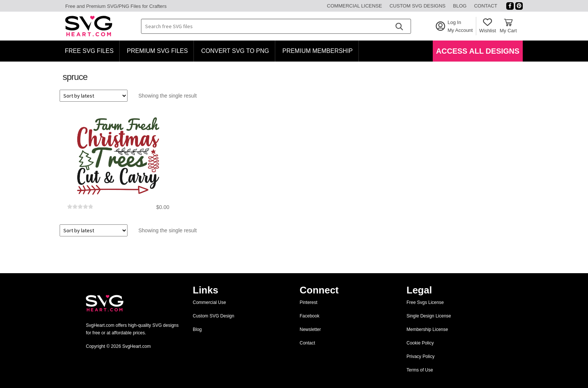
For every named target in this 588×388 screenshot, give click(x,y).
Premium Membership (318, 51)
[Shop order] (94, 96)
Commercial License (355, 6)
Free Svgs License (425, 302)
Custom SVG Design (214, 316)
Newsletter (310, 329)
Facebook (310, 316)
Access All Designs (478, 51)
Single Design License (429, 316)
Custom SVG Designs (418, 6)
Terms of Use (420, 370)
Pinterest (308, 302)
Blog (460, 6)
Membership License (427, 329)
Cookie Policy (420, 343)
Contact (486, 6)
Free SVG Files (89, 51)
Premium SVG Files (157, 51)
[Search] (399, 26)
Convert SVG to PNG (235, 51)
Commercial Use (209, 302)
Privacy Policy (421, 356)
